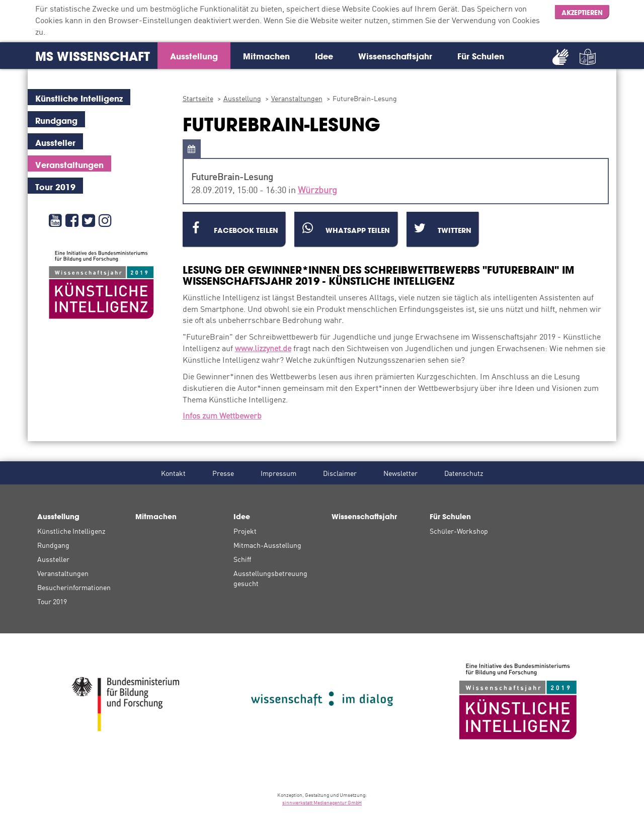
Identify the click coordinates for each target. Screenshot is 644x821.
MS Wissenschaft (93, 56)
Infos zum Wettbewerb (222, 415)
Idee (324, 56)
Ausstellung (194, 56)
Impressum (278, 473)
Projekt (245, 531)
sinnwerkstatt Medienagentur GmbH (322, 802)
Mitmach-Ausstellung (267, 545)
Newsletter (400, 473)
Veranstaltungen (297, 98)
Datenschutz (464, 473)
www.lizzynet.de (263, 348)
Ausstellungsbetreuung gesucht (270, 578)
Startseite (198, 98)
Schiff (242, 559)
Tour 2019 (52, 601)
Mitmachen (266, 56)
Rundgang (53, 545)
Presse (223, 473)
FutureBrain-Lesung (365, 98)
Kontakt (173, 473)
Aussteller (53, 559)
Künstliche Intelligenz (71, 531)
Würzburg (317, 189)
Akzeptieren (582, 13)
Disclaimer (340, 473)
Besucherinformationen (74, 587)
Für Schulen (481, 56)
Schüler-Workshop (459, 531)
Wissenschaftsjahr (395, 56)
